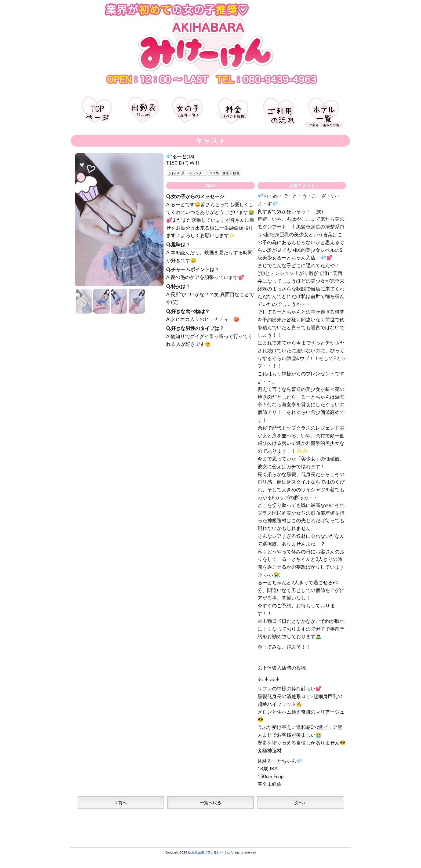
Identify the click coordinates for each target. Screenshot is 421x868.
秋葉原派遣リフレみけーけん (209, 852)
